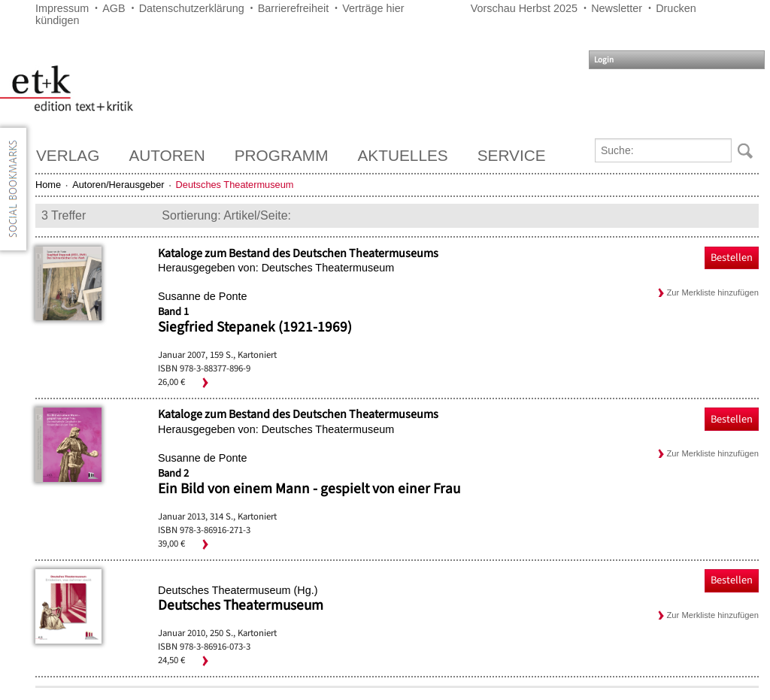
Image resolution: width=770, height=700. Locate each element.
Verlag (68, 155)
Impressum (62, 8)
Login (604, 60)
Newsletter (617, 8)
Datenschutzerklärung (192, 8)
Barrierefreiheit (293, 8)
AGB (114, 8)
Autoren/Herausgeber (118, 185)
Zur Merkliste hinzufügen (713, 292)
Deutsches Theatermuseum (241, 605)
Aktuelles (403, 155)
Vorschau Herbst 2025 (524, 8)
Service (512, 155)
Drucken (676, 8)
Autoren (167, 155)
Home (48, 185)
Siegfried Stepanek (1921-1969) (255, 327)
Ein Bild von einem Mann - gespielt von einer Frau (309, 489)
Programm (282, 155)
